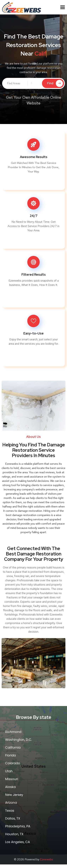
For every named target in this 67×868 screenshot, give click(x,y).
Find (55, 83)
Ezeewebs (47, 859)
